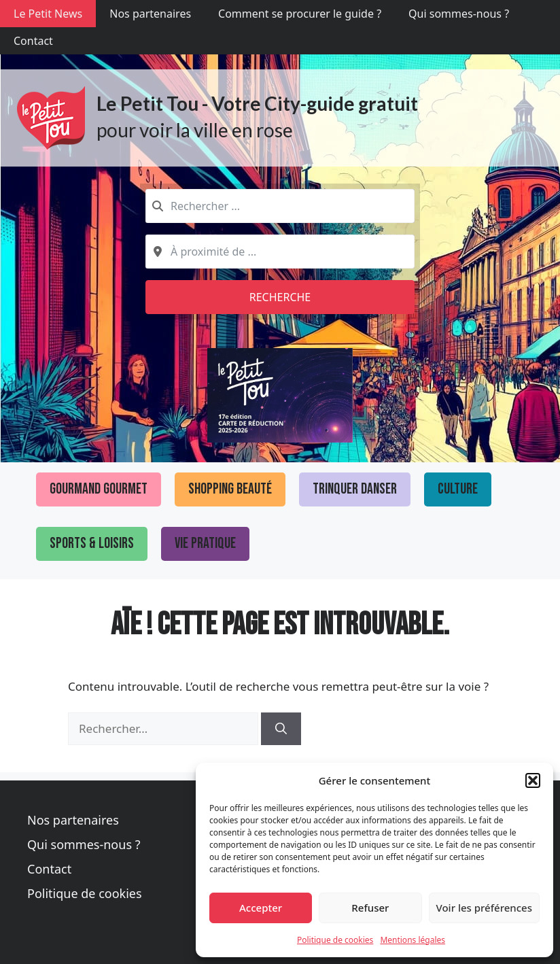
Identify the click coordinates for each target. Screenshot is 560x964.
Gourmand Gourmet (99, 489)
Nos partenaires (150, 14)
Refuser (370, 908)
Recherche (280, 297)
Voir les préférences (484, 908)
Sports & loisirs (92, 544)
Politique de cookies (335, 940)
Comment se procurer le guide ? (300, 14)
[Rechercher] (281, 729)
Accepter (261, 908)
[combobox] (280, 206)
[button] (533, 780)
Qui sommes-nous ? (459, 14)
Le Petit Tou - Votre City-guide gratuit (257, 103)
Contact (33, 41)
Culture (458, 489)
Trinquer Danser (355, 489)
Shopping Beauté (230, 489)
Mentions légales (413, 940)
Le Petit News (48, 14)
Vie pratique (205, 544)
